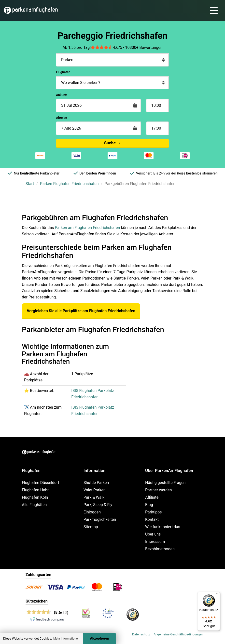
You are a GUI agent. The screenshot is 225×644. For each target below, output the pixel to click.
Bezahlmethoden (160, 549)
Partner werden (159, 490)
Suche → (113, 143)
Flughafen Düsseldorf (41, 483)
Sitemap (91, 527)
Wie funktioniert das (163, 527)
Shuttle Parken (96, 483)
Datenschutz (141, 634)
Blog (149, 505)
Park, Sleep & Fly (98, 505)
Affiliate (152, 497)
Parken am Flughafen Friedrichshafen (87, 228)
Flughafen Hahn (36, 490)
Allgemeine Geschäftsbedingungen (178, 634)
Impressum (155, 542)
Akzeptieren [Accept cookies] (99, 638)
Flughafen (63, 72)
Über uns (153, 534)
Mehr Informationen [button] (66, 639)
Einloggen (92, 512)
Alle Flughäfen (34, 505)
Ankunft (62, 95)
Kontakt (152, 519)
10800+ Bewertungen (144, 47)
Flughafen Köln (35, 497)
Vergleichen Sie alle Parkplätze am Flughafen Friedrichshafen (81, 311)
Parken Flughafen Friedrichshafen (69, 184)
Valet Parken (95, 490)
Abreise (62, 118)
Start (30, 184)
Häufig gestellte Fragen (165, 483)
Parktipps (154, 512)
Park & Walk (94, 497)
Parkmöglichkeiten (100, 519)
